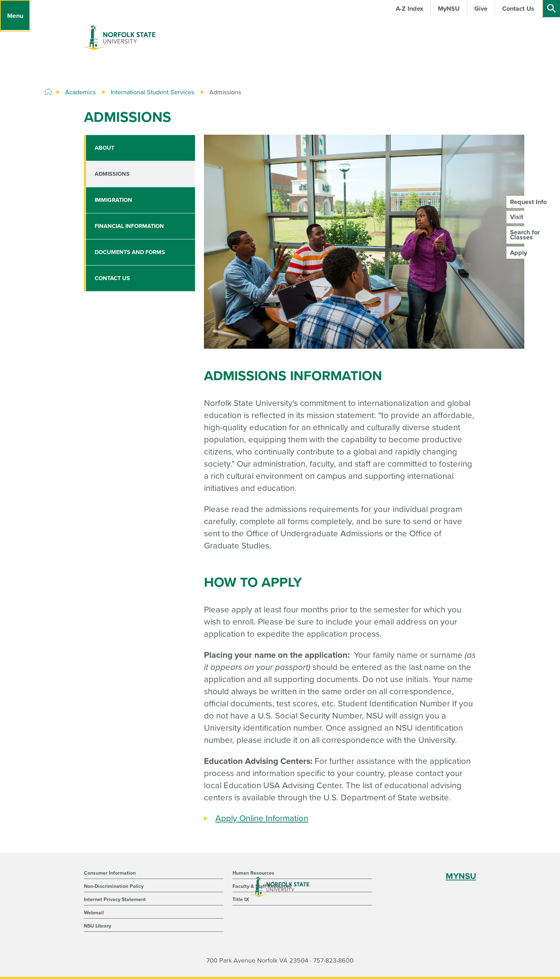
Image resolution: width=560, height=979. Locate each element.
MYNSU (461, 876)
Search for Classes (525, 235)
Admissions (112, 174)
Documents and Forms (130, 252)
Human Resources (253, 873)
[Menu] (15, 16)
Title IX (241, 900)
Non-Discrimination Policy (114, 886)
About (104, 148)
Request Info (528, 202)
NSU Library (97, 926)
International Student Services (152, 92)
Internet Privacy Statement (115, 900)
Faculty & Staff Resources (262, 886)
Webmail (94, 913)
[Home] (48, 92)
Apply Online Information (262, 818)
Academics (80, 92)
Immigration (113, 200)
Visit (517, 217)
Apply (519, 253)
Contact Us (112, 278)
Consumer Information (110, 873)
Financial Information (129, 226)
